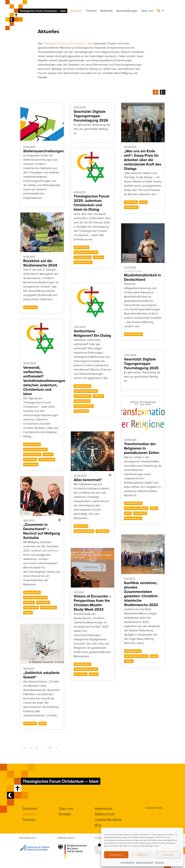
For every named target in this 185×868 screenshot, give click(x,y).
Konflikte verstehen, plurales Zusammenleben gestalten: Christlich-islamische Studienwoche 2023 (141, 594)
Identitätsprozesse (83, 257)
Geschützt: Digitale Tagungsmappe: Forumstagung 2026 (91, 116)
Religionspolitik (31, 607)
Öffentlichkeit (30, 459)
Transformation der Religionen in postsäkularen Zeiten (142, 448)
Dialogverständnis (82, 386)
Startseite (30, 808)
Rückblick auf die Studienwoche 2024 (40, 263)
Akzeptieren (116, 855)
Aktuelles (76, 11)
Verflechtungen (81, 411)
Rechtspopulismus (133, 518)
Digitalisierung (81, 526)
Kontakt (65, 814)
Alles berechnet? (88, 480)
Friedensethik (131, 202)
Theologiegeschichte (84, 406)
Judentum (98, 257)
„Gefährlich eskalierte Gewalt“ (41, 675)
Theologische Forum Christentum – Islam (68, 43)
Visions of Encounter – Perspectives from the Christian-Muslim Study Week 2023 (92, 603)
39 (50, 748)
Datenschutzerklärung (145, 862)
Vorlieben (168, 855)
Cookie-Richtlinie (127, 862)
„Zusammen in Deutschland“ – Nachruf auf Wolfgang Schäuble (42, 531)
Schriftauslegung (82, 401)
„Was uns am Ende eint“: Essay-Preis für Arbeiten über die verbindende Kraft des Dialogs (143, 160)
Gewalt (143, 202)
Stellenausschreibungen (44, 151)
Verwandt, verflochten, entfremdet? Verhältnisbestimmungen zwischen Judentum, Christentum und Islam (44, 381)
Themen (91, 11)
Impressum (160, 862)
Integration (29, 602)
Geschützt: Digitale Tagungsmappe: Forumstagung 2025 (141, 364)
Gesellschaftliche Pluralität (86, 252)
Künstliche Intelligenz (84, 531)
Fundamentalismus (133, 503)
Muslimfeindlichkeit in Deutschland (143, 277)
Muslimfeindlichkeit (83, 262)
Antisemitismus (81, 247)
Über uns (147, 11)
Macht (128, 513)
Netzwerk (106, 11)
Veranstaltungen (127, 11)
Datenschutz (105, 814)
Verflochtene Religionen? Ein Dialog (92, 333)
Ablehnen (142, 855)
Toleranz (28, 612)
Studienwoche (131, 207)
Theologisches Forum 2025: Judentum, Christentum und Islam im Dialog (92, 203)
